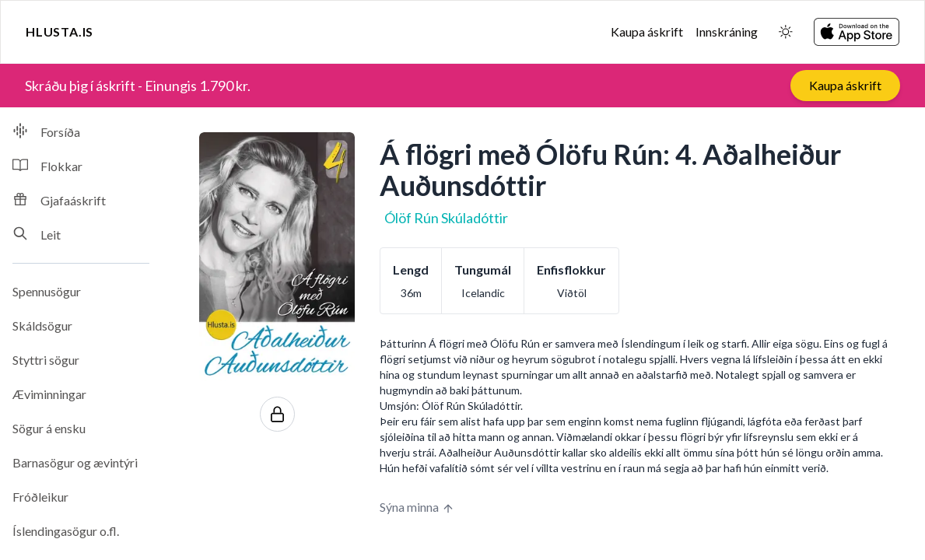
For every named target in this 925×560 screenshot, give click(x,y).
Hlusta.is (60, 31)
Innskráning (727, 31)
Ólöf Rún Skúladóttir (446, 218)
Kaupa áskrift (647, 31)
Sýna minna (417, 507)
